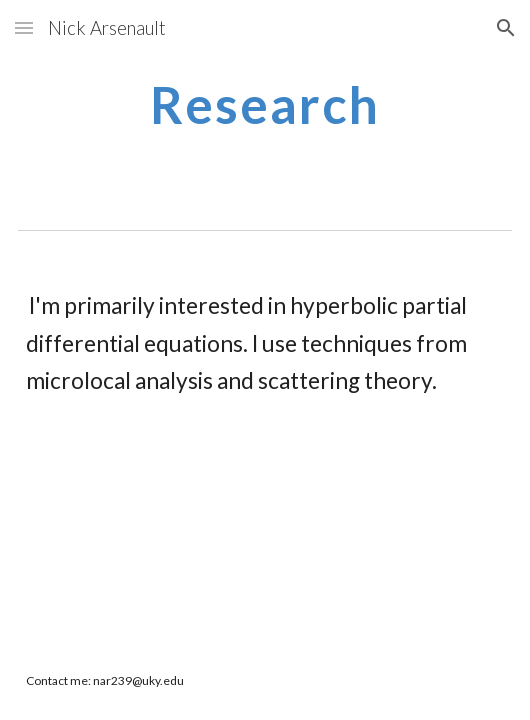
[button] (24, 27)
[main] (265, 105)
